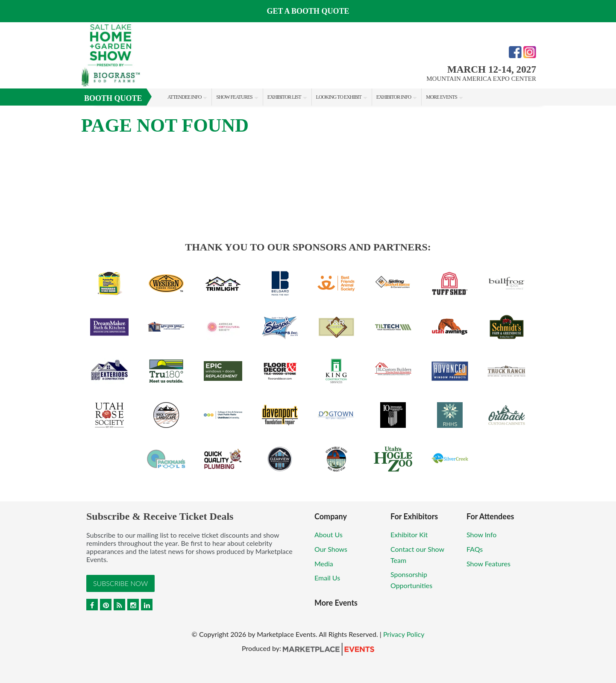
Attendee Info (184, 97)
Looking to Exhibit (339, 97)
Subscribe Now (120, 583)
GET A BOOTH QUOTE (308, 11)
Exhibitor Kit (409, 534)
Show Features (234, 97)
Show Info (481, 534)
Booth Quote (113, 98)
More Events (441, 97)
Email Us (327, 578)
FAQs (475, 549)
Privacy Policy (404, 634)
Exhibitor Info (394, 97)
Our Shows (331, 549)
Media (324, 564)
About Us (329, 534)
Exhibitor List (284, 97)
